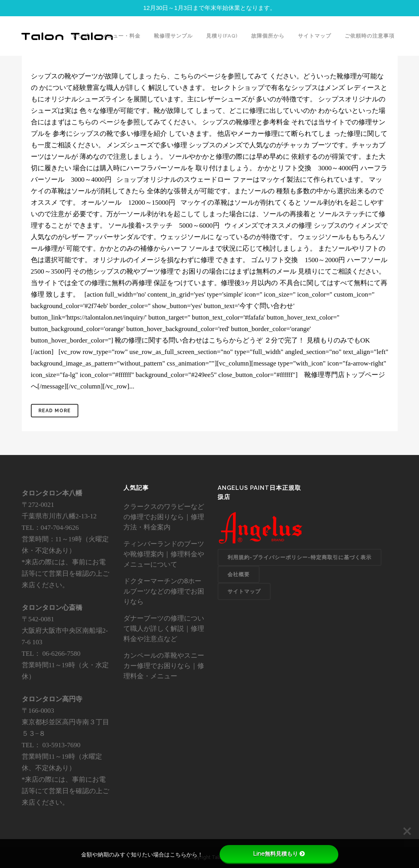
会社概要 (239, 574)
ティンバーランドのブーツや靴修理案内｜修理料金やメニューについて (164, 554)
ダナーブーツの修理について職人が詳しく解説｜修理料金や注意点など (164, 628)
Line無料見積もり (279, 854)
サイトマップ (244, 591)
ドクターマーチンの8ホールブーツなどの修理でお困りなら (164, 591)
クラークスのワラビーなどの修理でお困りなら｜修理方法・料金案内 (164, 517)
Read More (55, 411)
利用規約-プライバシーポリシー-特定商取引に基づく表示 (300, 557)
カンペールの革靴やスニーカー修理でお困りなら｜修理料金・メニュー (164, 666)
